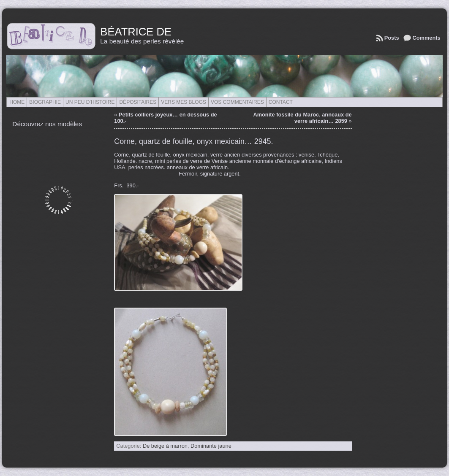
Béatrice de (136, 32)
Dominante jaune (211, 446)
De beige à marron (165, 446)
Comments (427, 38)
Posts (392, 38)
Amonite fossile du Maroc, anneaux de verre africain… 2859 (302, 118)
